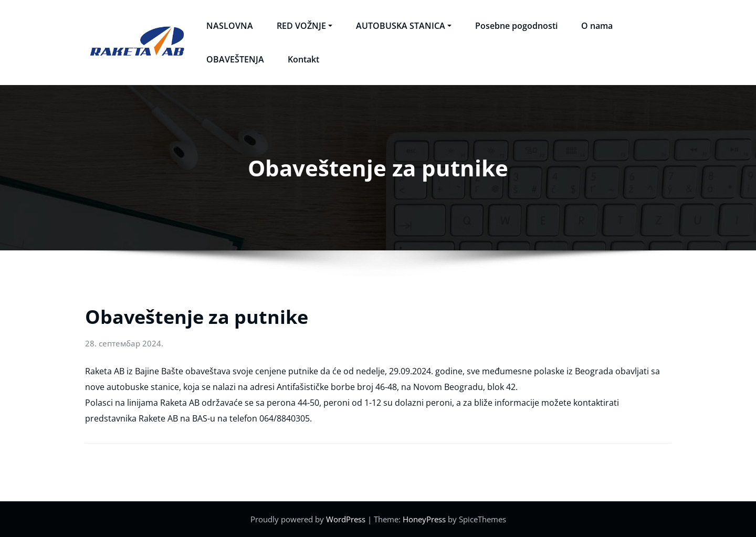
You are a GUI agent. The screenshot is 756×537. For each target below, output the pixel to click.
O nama (597, 26)
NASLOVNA (230, 26)
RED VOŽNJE (304, 26)
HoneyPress (424, 519)
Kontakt (303, 59)
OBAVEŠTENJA (235, 59)
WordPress (346, 519)
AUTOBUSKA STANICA (404, 26)
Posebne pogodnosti (516, 26)
